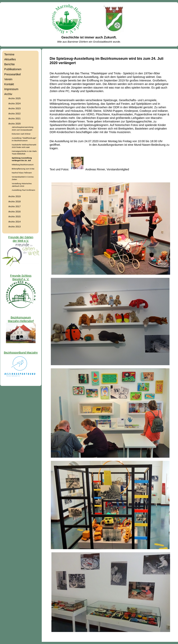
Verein (8, 79)
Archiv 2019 (15, 196)
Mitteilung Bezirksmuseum (23, 165)
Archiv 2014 (15, 222)
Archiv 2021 (15, 118)
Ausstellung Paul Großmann (24, 190)
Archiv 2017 (15, 206)
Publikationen (13, 69)
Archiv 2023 (15, 108)
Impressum (11, 89)
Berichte (10, 64)
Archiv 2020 (15, 124)
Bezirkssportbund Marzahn (21, 353)
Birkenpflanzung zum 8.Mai (23, 169)
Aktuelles (10, 59)
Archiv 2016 (15, 211)
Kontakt (9, 84)
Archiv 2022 (15, 113)
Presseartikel (13, 74)
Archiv (8, 94)
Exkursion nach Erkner (21, 134)
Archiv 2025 (15, 98)
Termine (9, 54)
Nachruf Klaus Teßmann (22, 173)
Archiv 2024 (15, 103)
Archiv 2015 (15, 216)
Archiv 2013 (15, 226)
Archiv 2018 (15, 201)
